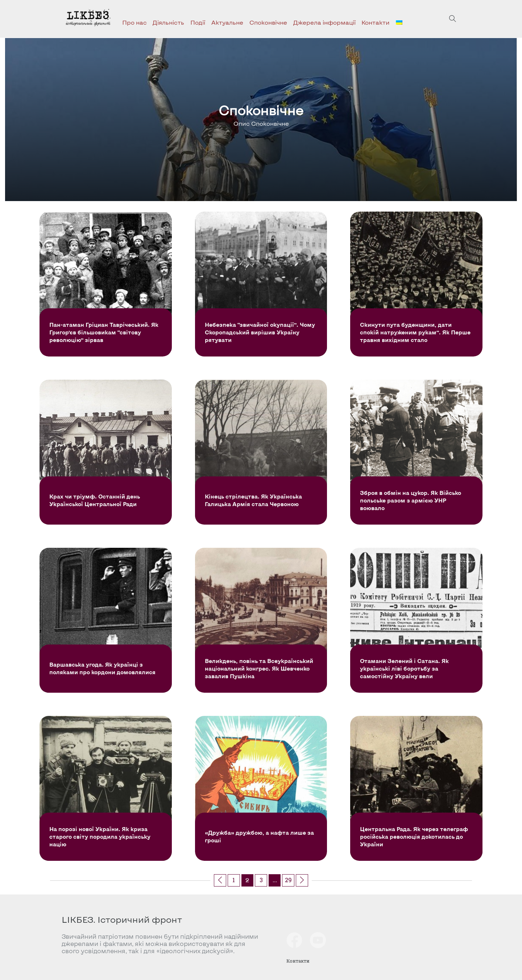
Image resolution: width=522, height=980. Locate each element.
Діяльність (168, 22)
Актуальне (227, 22)
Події (198, 22)
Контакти (376, 22)
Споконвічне (268, 22)
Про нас (134, 22)
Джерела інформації (324, 22)
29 (288, 880)
